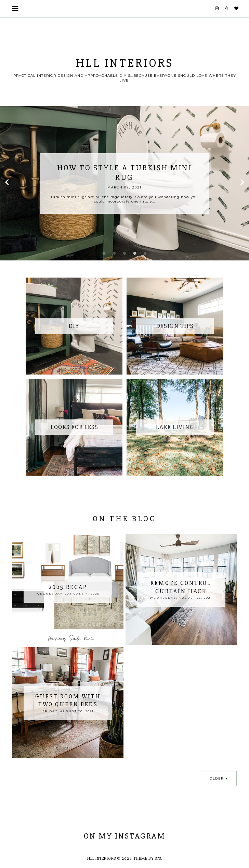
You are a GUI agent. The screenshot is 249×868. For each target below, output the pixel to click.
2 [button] (114, 254)
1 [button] (104, 254)
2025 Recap (68, 587)
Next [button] (242, 183)
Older (217, 778)
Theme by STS (147, 859)
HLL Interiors (102, 859)
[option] (124, 183)
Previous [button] (7, 183)
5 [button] (145, 254)
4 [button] (135, 254)
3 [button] (124, 254)
